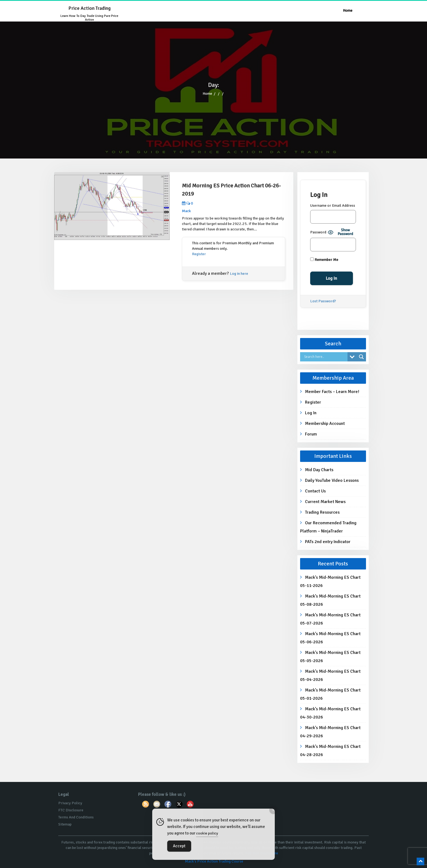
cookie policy (207, 833)
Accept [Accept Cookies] (179, 846)
